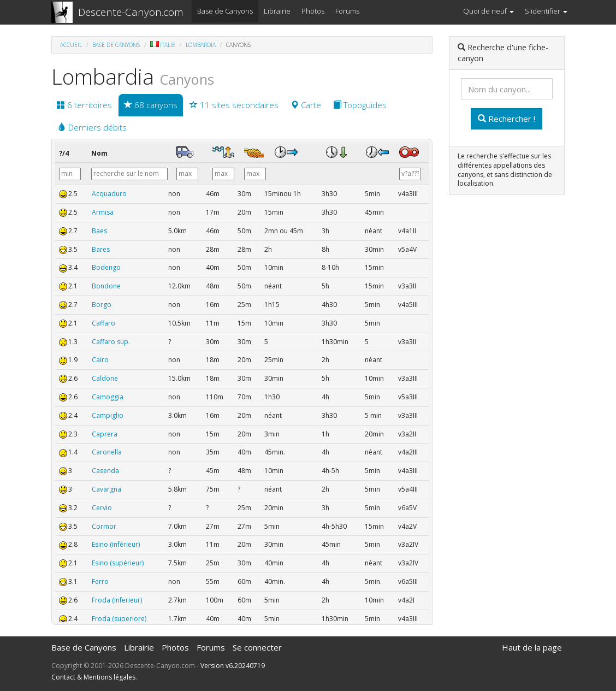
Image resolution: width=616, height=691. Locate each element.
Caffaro (103, 323)
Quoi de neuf (488, 11)
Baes (99, 231)
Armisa (103, 212)
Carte (306, 105)
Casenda (105, 471)
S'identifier (546, 11)
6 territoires (84, 105)
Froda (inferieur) (117, 600)
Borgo (102, 305)
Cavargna (106, 489)
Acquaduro (109, 194)
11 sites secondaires (234, 105)
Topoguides (360, 105)
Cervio (102, 508)
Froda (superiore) (119, 619)
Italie (163, 45)
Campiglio (108, 415)
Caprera (105, 434)
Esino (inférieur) (116, 544)
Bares (101, 249)
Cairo (100, 360)
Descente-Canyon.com (131, 12)
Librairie (277, 11)
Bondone (106, 286)
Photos (313, 11)
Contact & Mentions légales (93, 677)
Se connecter (257, 647)
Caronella (107, 452)
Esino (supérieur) (118, 563)
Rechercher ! (507, 119)
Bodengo (106, 267)
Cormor (104, 526)
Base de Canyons (225, 11)
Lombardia (201, 45)
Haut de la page (532, 647)
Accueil (71, 45)
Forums (347, 11)
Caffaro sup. (111, 342)
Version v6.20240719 (233, 666)
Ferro (100, 581)
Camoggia (108, 397)
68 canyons (151, 105)
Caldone (105, 378)
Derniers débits (92, 127)
